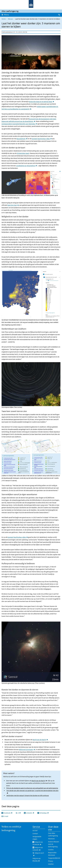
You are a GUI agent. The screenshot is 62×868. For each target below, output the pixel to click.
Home (4, 19)
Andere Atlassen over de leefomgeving (54, 844)
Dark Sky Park (13, 205)
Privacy (51, 861)
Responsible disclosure (52, 854)
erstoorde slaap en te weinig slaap (42, 102)
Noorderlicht (22, 139)
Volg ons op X (38, 854)
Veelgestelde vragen (37, 838)
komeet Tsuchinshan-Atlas (42, 139)
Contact (35, 834)
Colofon (51, 864)
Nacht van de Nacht (40, 740)
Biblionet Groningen (27, 750)
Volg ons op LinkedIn (39, 849)
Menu (6, 15)
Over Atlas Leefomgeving (53, 834)
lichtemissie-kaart (23, 153)
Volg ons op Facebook (39, 843)
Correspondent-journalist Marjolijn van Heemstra (19, 124)
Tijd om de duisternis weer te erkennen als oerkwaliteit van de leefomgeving (32, 788)
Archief (35, 831)
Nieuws (10, 19)
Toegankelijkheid (54, 858)
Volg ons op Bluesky (39, 860)
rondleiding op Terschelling (26, 166)
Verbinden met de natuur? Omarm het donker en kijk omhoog (27, 795)
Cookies (51, 850)
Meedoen (51, 839)
